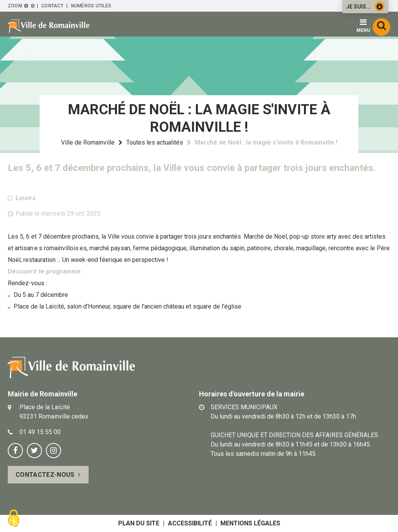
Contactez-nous (45, 475)
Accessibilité (190, 523)
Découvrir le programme (44, 271)
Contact (52, 6)
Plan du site (139, 523)
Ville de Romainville (88, 142)
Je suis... (365, 6)
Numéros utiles (91, 6)
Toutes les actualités (155, 142)
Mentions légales (250, 523)
